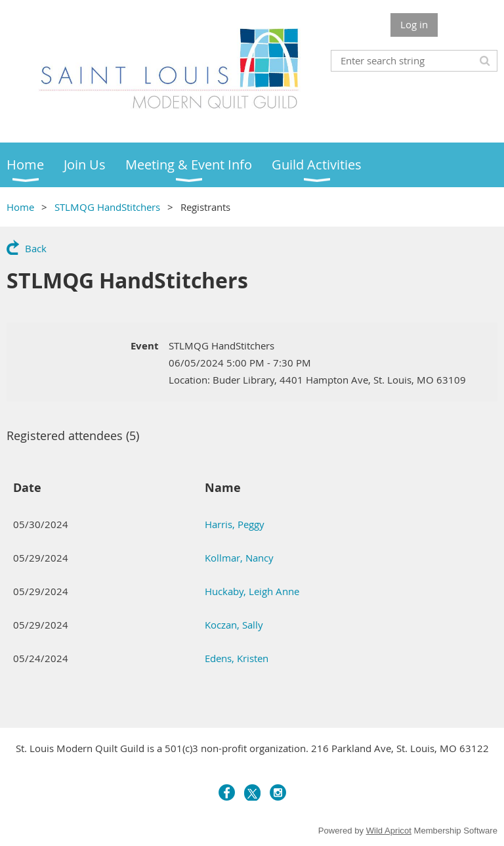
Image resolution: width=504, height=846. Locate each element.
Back (36, 248)
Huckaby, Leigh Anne (252, 591)
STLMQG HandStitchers (107, 207)
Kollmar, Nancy (239, 558)
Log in (414, 24)
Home (20, 207)
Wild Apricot (389, 831)
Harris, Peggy (235, 524)
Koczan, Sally (234, 625)
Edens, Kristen (237, 658)
